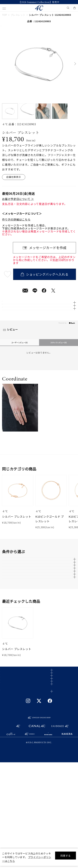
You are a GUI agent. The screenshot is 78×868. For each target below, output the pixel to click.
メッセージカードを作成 (48, 248)
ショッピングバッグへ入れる (45, 274)
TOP (5, 15)
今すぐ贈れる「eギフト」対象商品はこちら (39, 2)
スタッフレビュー (58, 368)
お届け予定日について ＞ (18, 199)
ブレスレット (18, 15)
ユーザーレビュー (20, 368)
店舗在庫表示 (14, 177)
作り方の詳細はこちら (16, 219)
